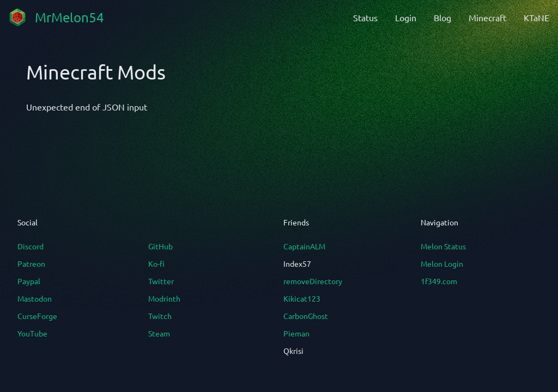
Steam (159, 333)
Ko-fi (156, 264)
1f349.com (439, 281)
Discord (31, 246)
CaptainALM (304, 246)
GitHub (160, 246)
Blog (442, 17)
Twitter (161, 281)
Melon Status (443, 246)
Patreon (31, 264)
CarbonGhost (306, 316)
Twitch (160, 316)
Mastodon (35, 298)
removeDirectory (313, 281)
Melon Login (442, 264)
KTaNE (536, 17)
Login (406, 17)
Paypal (29, 281)
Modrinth (164, 298)
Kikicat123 (302, 298)
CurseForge (37, 316)
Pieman (296, 333)
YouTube (32, 333)
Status (365, 17)
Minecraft (487, 17)
